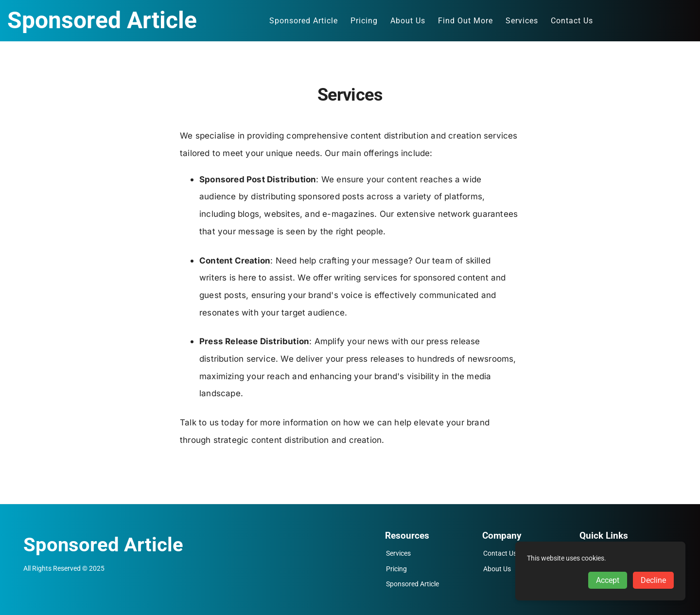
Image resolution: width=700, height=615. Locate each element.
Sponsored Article (412, 584)
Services (398, 553)
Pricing (396, 569)
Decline (653, 580)
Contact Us (500, 553)
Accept (608, 580)
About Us (497, 569)
